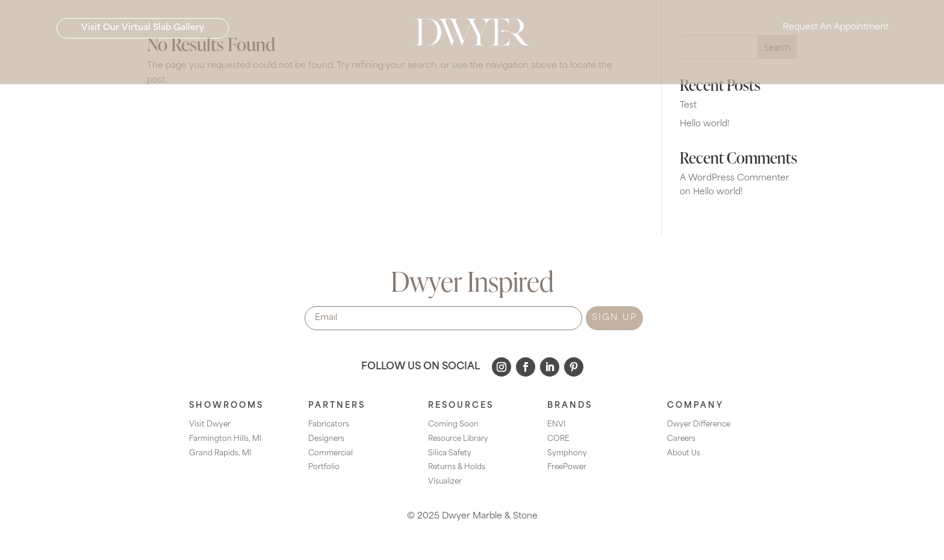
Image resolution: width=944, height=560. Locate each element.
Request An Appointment (836, 30)
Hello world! (705, 124)
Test (688, 106)
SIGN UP (614, 318)
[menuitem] (267, 66)
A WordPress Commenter (734, 178)
